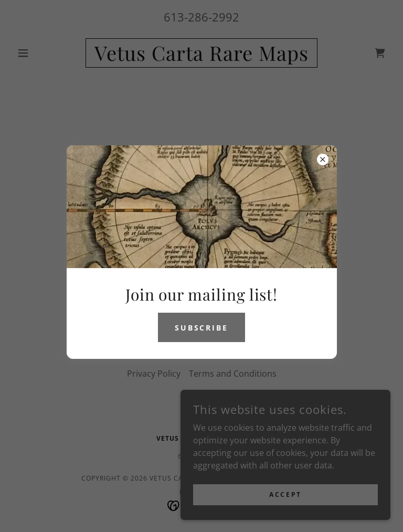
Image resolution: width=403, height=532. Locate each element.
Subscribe (202, 328)
